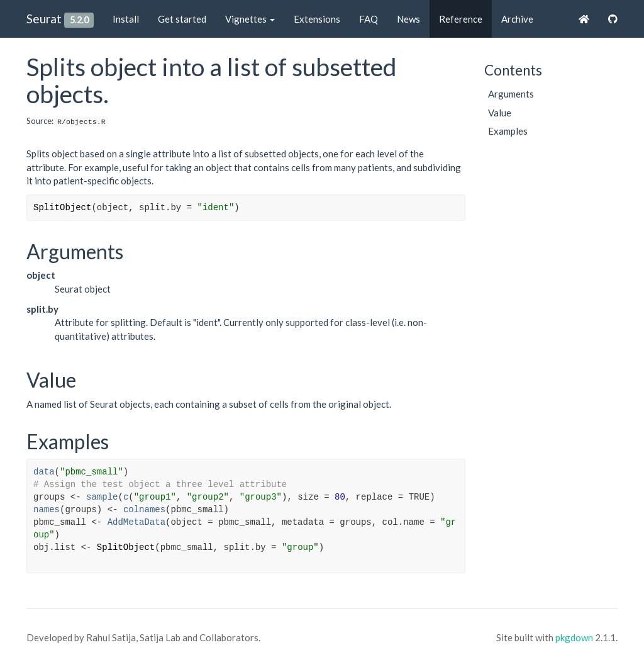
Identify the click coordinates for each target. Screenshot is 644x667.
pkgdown (574, 637)
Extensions (317, 19)
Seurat (44, 19)
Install (126, 19)
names (47, 510)
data (44, 472)
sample (102, 497)
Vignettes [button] (250, 19)
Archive (517, 19)
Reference (461, 19)
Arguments (511, 94)
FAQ (369, 19)
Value (500, 113)
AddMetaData (136, 522)
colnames (144, 510)
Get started (182, 19)
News (408, 19)
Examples (508, 131)
